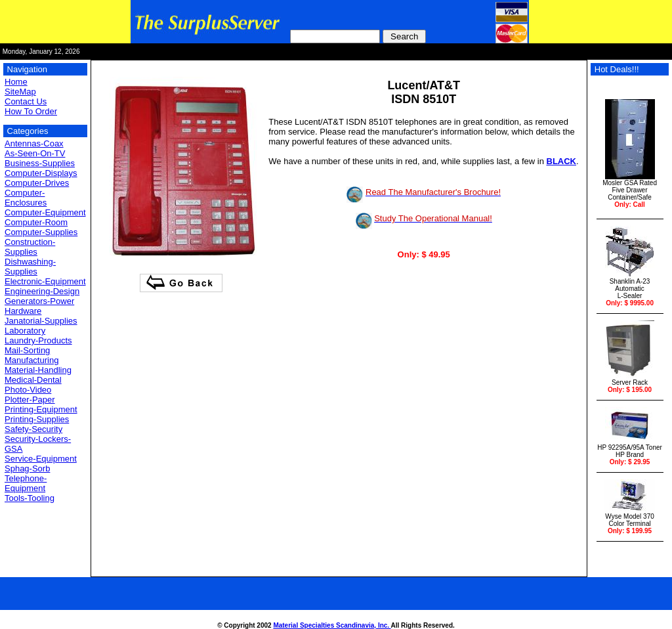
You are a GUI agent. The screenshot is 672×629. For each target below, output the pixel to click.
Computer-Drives (37, 183)
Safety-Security (33, 429)
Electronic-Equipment (45, 281)
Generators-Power (39, 301)
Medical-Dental (33, 380)
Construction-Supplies (30, 247)
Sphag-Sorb (27, 468)
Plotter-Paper (30, 400)
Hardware (23, 311)
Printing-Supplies (37, 419)
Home (16, 82)
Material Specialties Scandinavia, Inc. (332, 625)
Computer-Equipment (45, 212)
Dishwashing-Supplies (30, 267)
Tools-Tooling (30, 498)
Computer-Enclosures (26, 198)
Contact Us (26, 101)
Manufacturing (31, 360)
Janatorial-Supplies (41, 321)
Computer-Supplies (41, 232)
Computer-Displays (41, 173)
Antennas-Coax (34, 143)
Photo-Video (28, 390)
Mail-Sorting (27, 350)
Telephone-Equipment (26, 483)
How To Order (31, 111)
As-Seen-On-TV (35, 153)
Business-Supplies (40, 163)
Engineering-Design (42, 291)
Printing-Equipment (41, 409)
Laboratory (25, 331)
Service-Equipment (41, 459)
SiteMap (20, 92)
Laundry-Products (38, 340)
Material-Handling (38, 370)
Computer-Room (36, 222)
